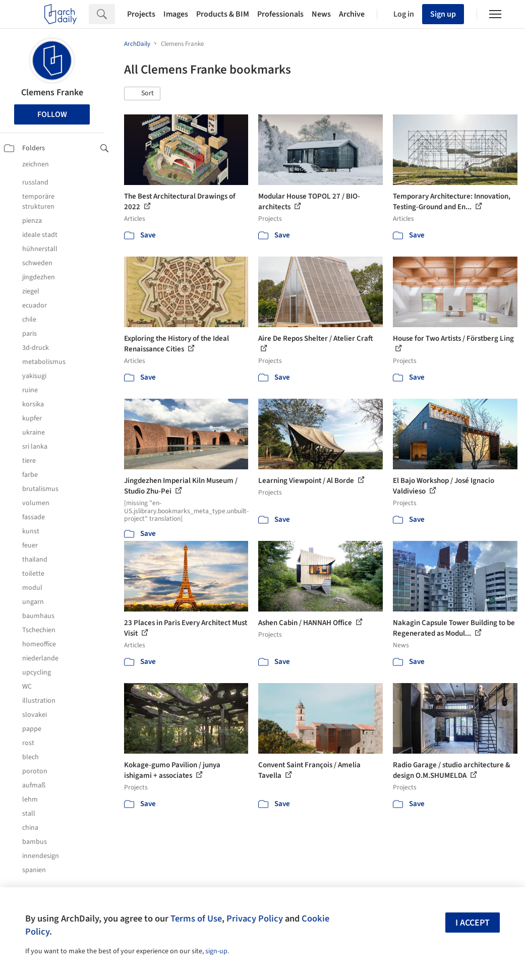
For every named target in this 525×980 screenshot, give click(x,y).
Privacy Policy (255, 918)
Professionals (280, 14)
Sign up (443, 14)
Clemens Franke (52, 93)
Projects (141, 14)
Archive (352, 14)
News (321, 14)
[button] (142, 94)
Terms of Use (196, 918)
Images (176, 14)
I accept (473, 923)
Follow (52, 114)
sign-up (216, 951)
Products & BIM (223, 14)
